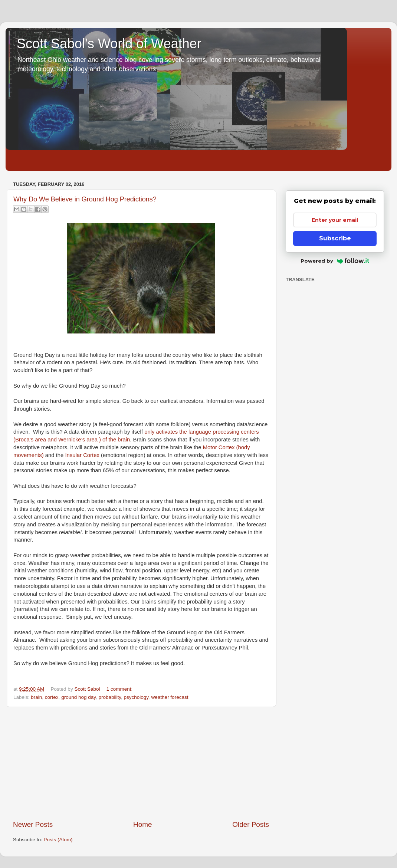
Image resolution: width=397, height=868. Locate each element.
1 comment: (120, 689)
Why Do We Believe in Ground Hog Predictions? (85, 199)
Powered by (335, 261)
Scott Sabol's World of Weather (109, 44)
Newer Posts (33, 824)
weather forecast (170, 697)
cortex (52, 697)
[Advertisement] (141, 763)
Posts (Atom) (58, 840)
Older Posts (251, 824)
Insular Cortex (82, 455)
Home (142, 824)
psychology (136, 697)
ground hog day (78, 697)
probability (110, 697)
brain (36, 697)
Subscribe (335, 238)
